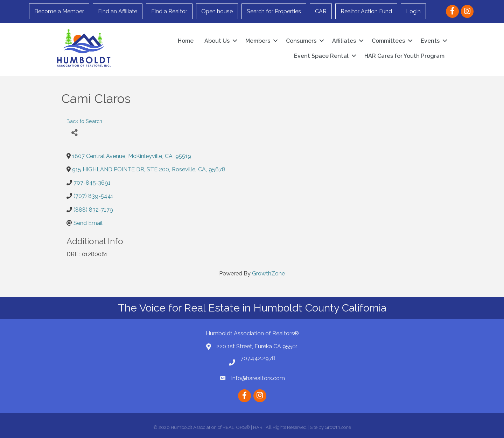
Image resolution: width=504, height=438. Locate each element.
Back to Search (84, 121)
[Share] (74, 133)
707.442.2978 (258, 358)
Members (258, 41)
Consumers (301, 41)
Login (413, 11)
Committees (388, 41)
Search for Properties (274, 11)
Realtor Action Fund (366, 11)
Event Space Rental (321, 56)
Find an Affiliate (118, 11)
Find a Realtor (169, 11)
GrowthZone (268, 273)
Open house (217, 11)
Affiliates (344, 41)
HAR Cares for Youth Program (404, 56)
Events (430, 41)
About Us (217, 41)
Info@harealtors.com (258, 378)
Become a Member (59, 11)
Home (186, 41)
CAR (321, 11)
